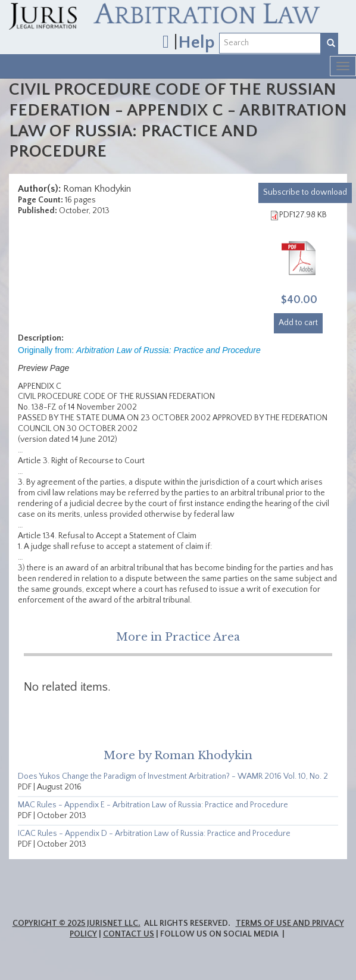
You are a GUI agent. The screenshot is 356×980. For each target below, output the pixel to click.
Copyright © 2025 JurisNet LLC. (76, 923)
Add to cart (298, 323)
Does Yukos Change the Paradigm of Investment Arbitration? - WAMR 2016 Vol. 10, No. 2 (173, 776)
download (305, 192)
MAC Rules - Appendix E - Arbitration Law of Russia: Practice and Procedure (153, 805)
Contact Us (129, 934)
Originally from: (139, 350)
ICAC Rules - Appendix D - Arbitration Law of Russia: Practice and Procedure (154, 834)
